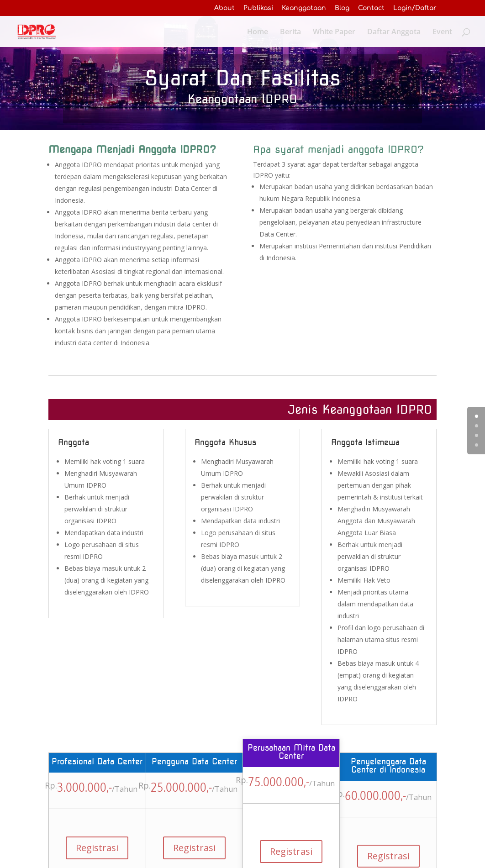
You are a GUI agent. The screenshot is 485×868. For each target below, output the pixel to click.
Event (442, 32)
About (224, 8)
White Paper (334, 32)
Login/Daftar (415, 8)
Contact (371, 8)
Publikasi (258, 8)
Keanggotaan (304, 8)
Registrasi (97, 848)
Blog (342, 8)
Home (258, 32)
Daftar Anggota (394, 32)
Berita (290, 32)
